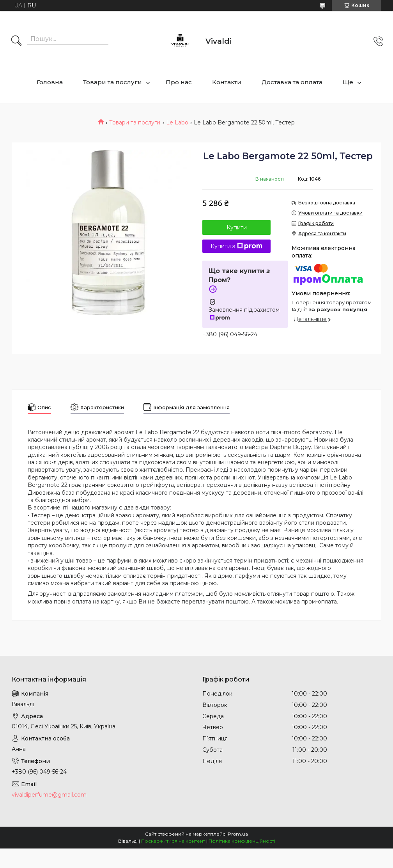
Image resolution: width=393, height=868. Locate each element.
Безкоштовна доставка (327, 203)
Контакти (227, 82)
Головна (50, 82)
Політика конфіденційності (242, 841)
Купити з (236, 246)
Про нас (179, 82)
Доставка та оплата (292, 82)
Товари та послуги (112, 82)
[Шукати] (16, 41)
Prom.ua (238, 834)
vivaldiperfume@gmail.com (49, 795)
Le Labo (177, 122)
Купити (237, 227)
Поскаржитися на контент (173, 841)
